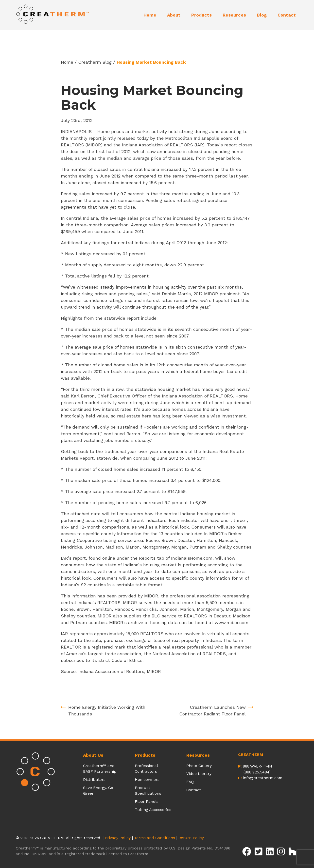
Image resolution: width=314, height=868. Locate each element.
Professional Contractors (146, 769)
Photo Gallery (199, 766)
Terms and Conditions (155, 838)
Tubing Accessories (153, 810)
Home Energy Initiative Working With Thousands (107, 710)
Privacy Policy (118, 838)
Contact (287, 15)
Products (201, 15)
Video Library (199, 774)
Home (150, 15)
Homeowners (147, 779)
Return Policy (191, 838)
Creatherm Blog (95, 62)
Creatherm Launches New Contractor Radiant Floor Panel (212, 710)
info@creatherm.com (262, 778)
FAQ (190, 782)
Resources (234, 15)
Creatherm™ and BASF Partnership (100, 769)
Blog (262, 15)
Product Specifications (148, 791)
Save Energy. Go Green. (98, 791)
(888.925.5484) (257, 772)
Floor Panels (147, 801)
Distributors (94, 779)
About (174, 15)
